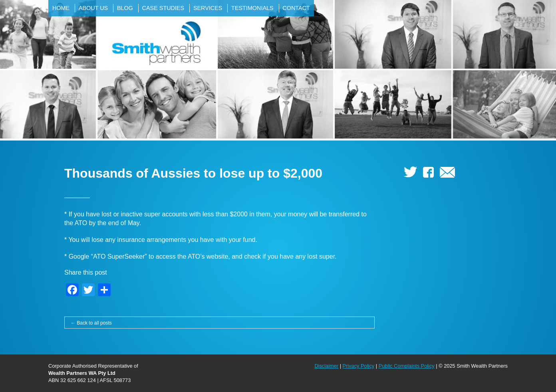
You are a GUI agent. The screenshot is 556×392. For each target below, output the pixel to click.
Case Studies (163, 8)
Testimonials (252, 8)
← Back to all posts (91, 323)
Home (61, 8)
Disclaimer (326, 366)
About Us (93, 8)
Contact (296, 8)
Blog (125, 8)
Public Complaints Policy (407, 366)
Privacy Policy (359, 366)
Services (208, 8)
